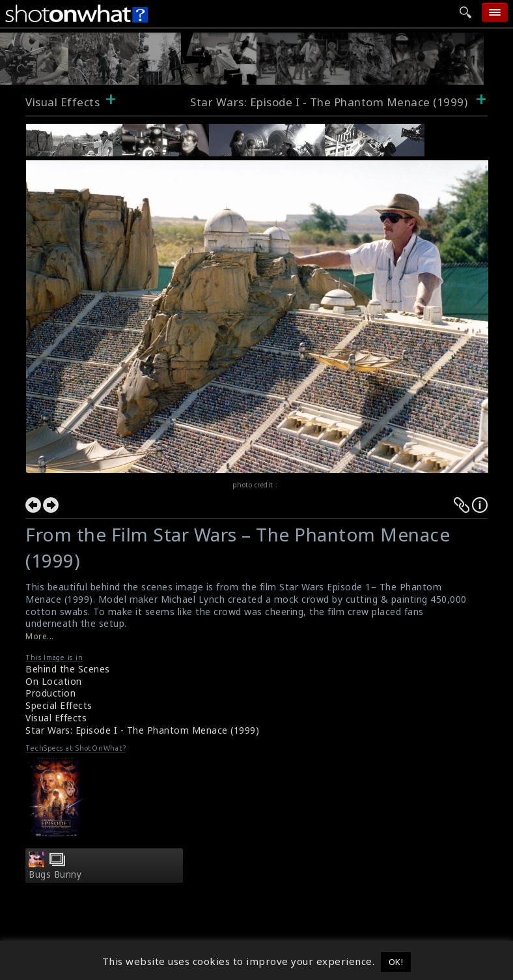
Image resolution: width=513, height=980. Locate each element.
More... (40, 636)
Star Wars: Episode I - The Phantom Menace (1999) (330, 102)
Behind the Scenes (68, 669)
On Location (54, 681)
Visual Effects (62, 102)
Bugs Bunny (55, 874)
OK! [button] (396, 962)
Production (50, 693)
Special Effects (59, 705)
